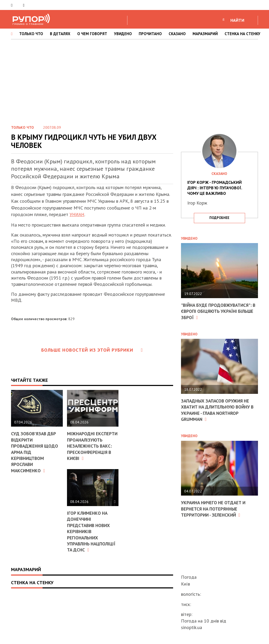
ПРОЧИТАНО (150, 34)
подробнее (219, 218)
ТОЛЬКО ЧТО (31, 34)
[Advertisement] (134, 81)
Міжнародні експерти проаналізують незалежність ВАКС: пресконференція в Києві (90, 449)
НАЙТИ (237, 20)
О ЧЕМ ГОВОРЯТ (92, 34)
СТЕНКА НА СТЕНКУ (242, 34)
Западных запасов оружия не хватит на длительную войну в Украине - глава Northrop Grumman (218, 410)
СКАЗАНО (177, 34)
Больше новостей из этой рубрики (92, 350)
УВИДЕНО (123, 34)
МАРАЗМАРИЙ (205, 34)
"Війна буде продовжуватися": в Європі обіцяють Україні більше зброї (218, 311)
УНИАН (77, 214)
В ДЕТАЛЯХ (60, 34)
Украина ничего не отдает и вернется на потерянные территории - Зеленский (215, 509)
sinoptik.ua (192, 627)
